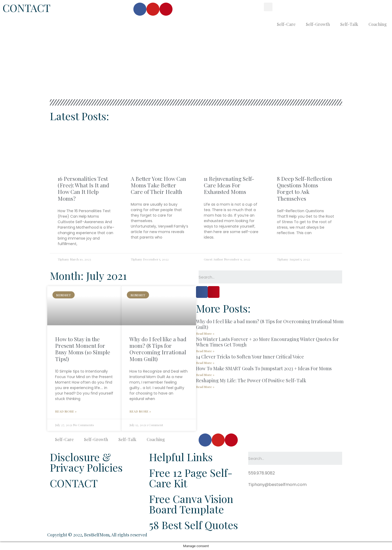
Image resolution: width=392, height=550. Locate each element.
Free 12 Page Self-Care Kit (191, 478)
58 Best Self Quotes (194, 525)
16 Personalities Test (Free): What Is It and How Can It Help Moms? (83, 188)
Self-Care (286, 24)
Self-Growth (318, 24)
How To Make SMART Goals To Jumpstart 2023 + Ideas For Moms (264, 368)
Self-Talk (349, 24)
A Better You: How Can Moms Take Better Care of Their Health (158, 185)
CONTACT (26, 8)
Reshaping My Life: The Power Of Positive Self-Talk (251, 380)
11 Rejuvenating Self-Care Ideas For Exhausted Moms (229, 185)
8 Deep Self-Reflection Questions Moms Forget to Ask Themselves (304, 188)
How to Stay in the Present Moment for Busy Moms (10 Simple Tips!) (83, 349)
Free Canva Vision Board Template (191, 504)
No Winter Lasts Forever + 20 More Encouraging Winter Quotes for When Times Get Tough (267, 342)
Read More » (66, 411)
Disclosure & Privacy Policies (86, 462)
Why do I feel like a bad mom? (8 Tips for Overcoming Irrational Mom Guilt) (158, 349)
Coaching (378, 24)
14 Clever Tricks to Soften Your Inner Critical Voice (250, 357)
